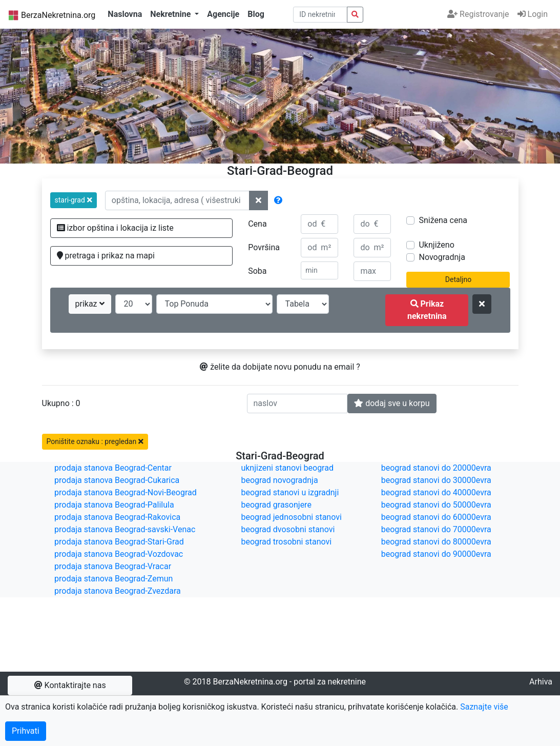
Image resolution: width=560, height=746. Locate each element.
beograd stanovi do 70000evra (436, 529)
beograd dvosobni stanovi (288, 529)
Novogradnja (442, 257)
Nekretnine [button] (171, 14)
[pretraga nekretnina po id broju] (355, 15)
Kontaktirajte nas (70, 685)
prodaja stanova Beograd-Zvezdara (118, 591)
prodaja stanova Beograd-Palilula (114, 505)
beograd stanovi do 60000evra (436, 517)
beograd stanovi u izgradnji (290, 492)
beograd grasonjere (276, 505)
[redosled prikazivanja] (214, 304)
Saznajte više (484, 707)
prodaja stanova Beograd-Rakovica (117, 517)
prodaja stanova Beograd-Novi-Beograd (126, 492)
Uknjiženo (436, 245)
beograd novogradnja (279, 480)
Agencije (223, 14)
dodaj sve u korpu (392, 403)
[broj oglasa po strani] (134, 304)
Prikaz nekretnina (427, 310)
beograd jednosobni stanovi (291, 517)
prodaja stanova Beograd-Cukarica (117, 480)
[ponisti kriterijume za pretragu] (482, 304)
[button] (74, 200)
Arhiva (541, 682)
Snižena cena (443, 220)
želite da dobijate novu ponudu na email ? (280, 367)
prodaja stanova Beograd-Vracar (113, 566)
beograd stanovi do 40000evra (436, 492)
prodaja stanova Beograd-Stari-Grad (119, 542)
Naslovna (125, 14)
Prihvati (26, 731)
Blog (256, 14)
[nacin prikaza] (303, 304)
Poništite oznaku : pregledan (95, 441)
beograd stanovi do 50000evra (436, 505)
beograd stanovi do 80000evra (436, 542)
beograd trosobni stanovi (286, 542)
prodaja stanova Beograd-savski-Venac (125, 529)
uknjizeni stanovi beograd (287, 468)
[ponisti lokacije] (258, 200)
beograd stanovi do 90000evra (436, 554)
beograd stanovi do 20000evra (436, 468)
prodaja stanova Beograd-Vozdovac (119, 554)
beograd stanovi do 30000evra (436, 480)
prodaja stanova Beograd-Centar (113, 468)
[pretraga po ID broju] (320, 15)
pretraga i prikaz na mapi (106, 256)
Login (533, 14)
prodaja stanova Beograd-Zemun (113, 579)
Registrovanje (478, 14)
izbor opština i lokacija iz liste (115, 228)
